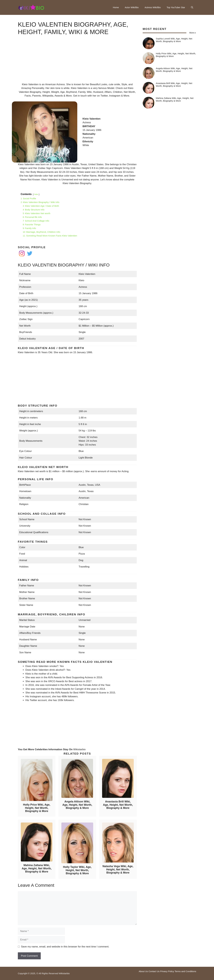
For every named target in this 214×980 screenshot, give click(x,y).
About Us (143, 971)
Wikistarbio (79, 749)
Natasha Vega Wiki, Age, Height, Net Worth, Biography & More (118, 869)
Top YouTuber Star (176, 7)
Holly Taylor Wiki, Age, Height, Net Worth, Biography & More (77, 870)
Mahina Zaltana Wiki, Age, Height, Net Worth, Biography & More (37, 868)
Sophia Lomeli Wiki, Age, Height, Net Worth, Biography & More (174, 40)
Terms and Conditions (185, 971)
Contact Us (154, 971)
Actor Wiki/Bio (132, 7)
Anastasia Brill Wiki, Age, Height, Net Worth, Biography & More (118, 805)
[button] (192, 7)
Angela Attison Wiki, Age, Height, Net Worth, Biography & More (77, 805)
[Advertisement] (77, 62)
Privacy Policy (167, 971)
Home (116, 7)
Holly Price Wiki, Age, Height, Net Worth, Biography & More (37, 808)
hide (36, 194)
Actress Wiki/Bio (153, 7)
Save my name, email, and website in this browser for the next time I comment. (65, 947)
